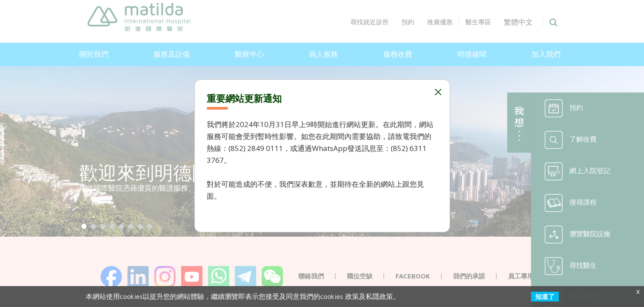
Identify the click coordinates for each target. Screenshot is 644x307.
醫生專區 (491, 22)
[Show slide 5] (121, 226)
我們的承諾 (469, 276)
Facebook (413, 276)
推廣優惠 (452, 22)
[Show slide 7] (140, 226)
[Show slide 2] (93, 226)
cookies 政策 (339, 296)
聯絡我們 (311, 276)
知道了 (545, 297)
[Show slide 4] (112, 226)
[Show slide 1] (84, 226)
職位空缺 (360, 276)
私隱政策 (379, 296)
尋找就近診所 (382, 22)
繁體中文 (531, 22)
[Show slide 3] (103, 226)
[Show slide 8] (150, 226)
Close (437, 92)
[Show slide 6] (131, 226)
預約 (420, 22)
